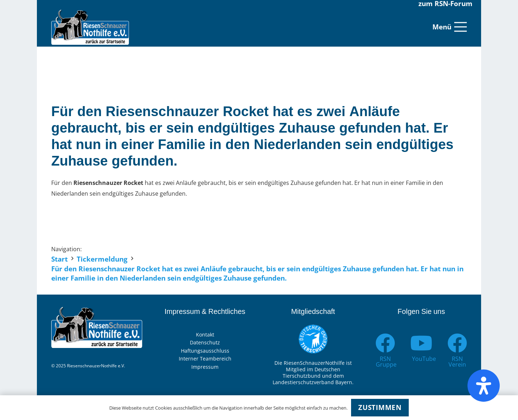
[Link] (90, 27)
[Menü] (450, 27)
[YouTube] (421, 343)
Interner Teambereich (205, 359)
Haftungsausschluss (205, 351)
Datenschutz (205, 342)
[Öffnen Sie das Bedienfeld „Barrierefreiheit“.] (484, 386)
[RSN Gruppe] (385, 343)
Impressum (205, 367)
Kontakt (205, 335)
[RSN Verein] (457, 343)
